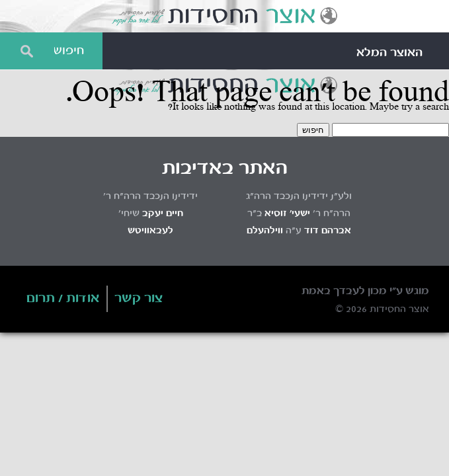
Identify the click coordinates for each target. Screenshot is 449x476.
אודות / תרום (63, 299)
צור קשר (139, 299)
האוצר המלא (389, 53)
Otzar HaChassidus (224, 17)
